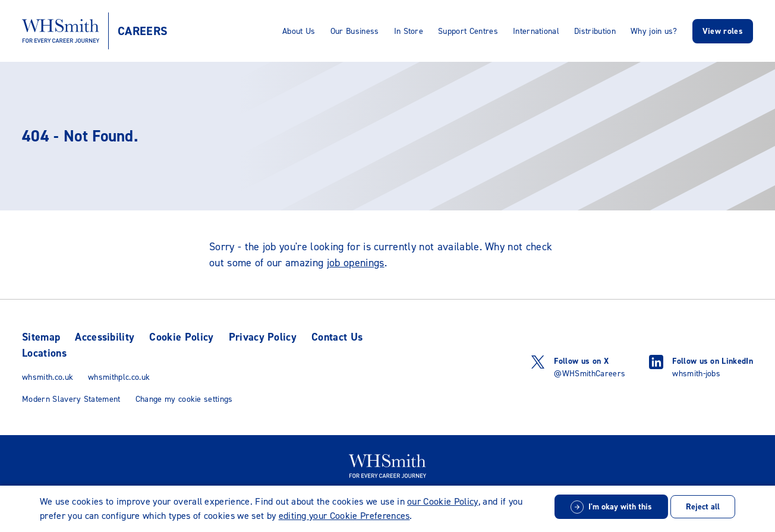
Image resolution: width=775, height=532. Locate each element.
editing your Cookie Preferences (344, 516)
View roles (723, 31)
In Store (409, 31)
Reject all (703, 507)
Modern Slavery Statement (71, 399)
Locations (44, 353)
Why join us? (654, 31)
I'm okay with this (620, 507)
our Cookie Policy (442, 501)
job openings (356, 263)
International (536, 31)
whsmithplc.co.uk (119, 377)
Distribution (595, 31)
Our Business (355, 31)
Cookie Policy (181, 337)
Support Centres (468, 31)
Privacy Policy (263, 337)
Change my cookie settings (184, 399)
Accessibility (105, 337)
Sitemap (41, 337)
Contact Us (337, 337)
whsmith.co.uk (48, 377)
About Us (299, 31)
